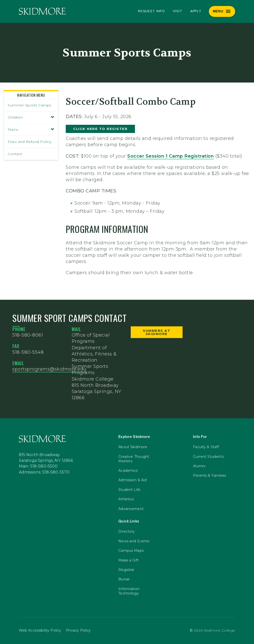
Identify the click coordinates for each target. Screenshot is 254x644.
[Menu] (222, 11)
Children (31, 117)
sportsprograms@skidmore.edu (49, 369)
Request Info (151, 11)
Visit (178, 11)
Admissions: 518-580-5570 (44, 472)
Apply (196, 11)
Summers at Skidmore (157, 332)
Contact (15, 154)
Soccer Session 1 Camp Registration (171, 156)
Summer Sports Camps (30, 105)
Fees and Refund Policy (30, 142)
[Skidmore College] (42, 11)
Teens (31, 129)
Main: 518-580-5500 (38, 466)
